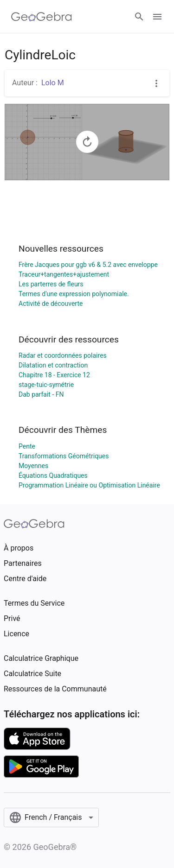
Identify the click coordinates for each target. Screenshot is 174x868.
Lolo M (53, 83)
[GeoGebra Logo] (42, 17)
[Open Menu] (157, 17)
